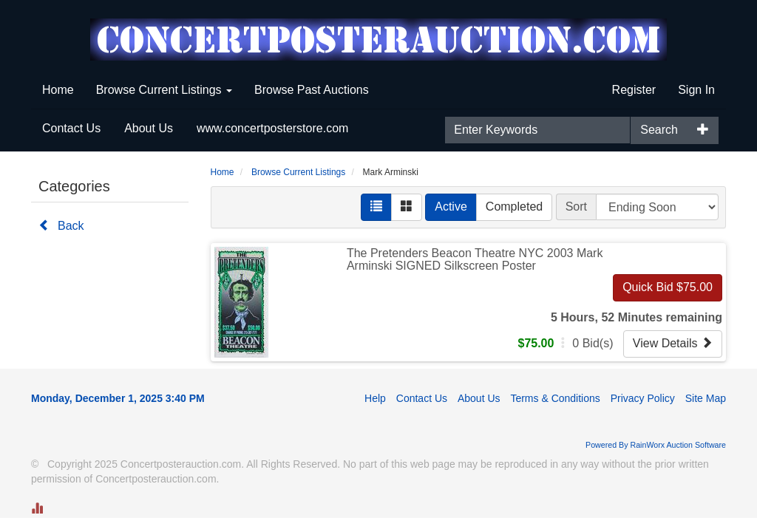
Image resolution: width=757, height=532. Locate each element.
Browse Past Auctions (312, 90)
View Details (673, 343)
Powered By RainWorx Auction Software (656, 445)
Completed (514, 207)
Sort (576, 207)
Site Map (706, 398)
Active (451, 207)
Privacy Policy (643, 398)
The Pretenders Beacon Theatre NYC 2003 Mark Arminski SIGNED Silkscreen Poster (475, 260)
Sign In (696, 90)
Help (375, 398)
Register (634, 90)
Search (659, 130)
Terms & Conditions (555, 398)
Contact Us (71, 128)
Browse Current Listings (164, 90)
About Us (149, 128)
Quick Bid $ (668, 287)
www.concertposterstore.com (272, 128)
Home (58, 90)
